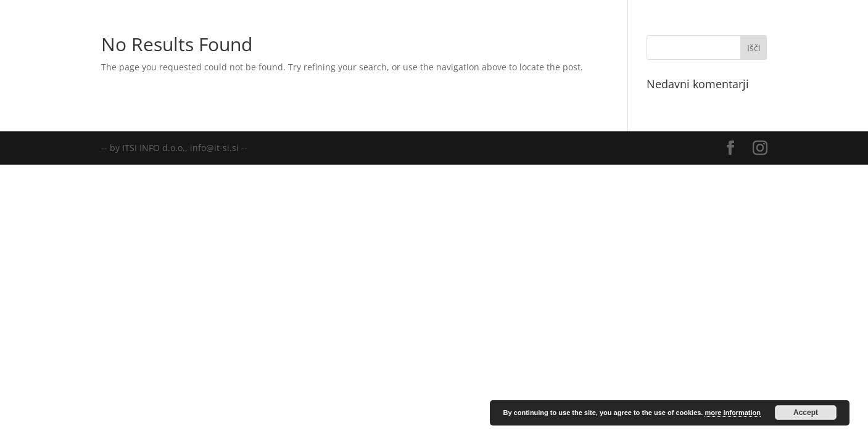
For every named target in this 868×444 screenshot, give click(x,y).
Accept (806, 413)
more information (732, 413)
